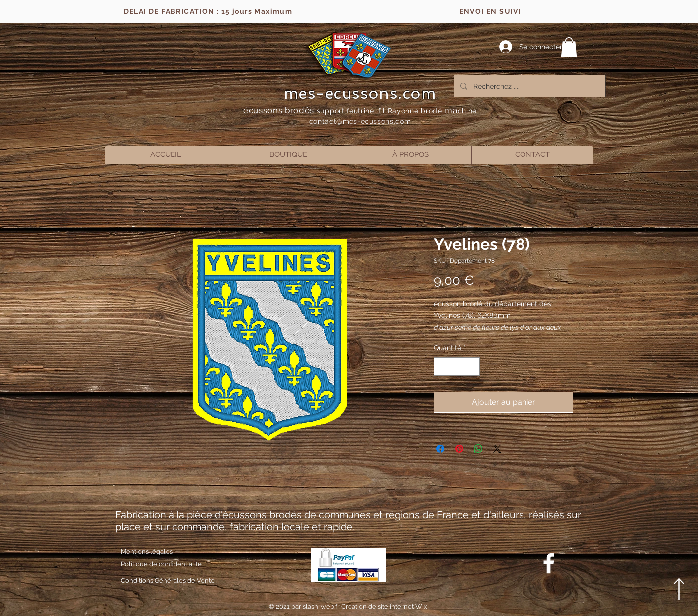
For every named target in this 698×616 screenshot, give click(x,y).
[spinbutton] (457, 367)
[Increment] (472, 367)
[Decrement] (441, 367)
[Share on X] (497, 449)
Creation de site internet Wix (384, 606)
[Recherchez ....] (529, 86)
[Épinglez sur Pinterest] (459, 449)
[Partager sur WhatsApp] (478, 449)
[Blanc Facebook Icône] (549, 563)
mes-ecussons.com (360, 93)
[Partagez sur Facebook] (440, 449)
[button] (569, 47)
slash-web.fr (322, 606)
